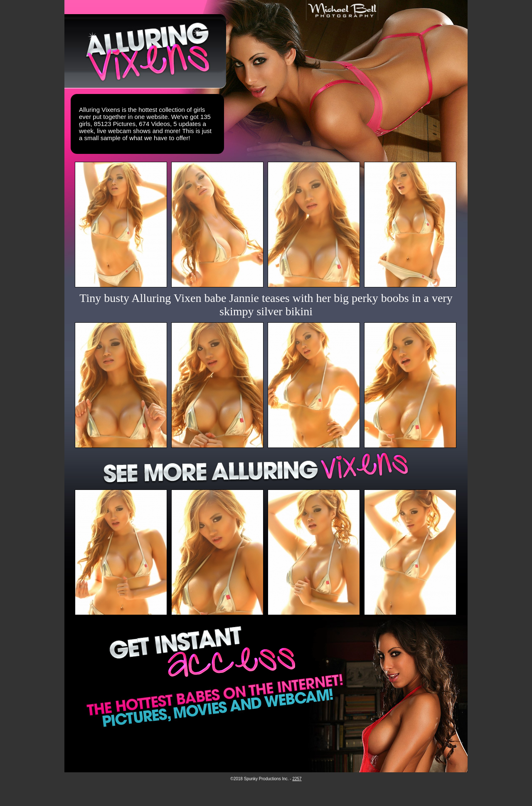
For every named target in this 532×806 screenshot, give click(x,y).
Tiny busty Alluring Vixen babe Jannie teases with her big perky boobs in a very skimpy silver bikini (266, 305)
